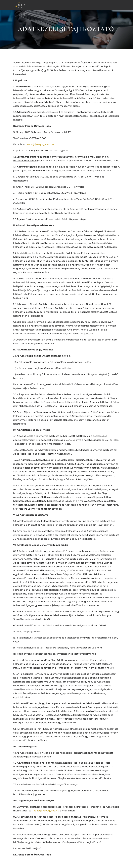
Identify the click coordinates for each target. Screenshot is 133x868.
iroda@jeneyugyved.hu (40, 144)
